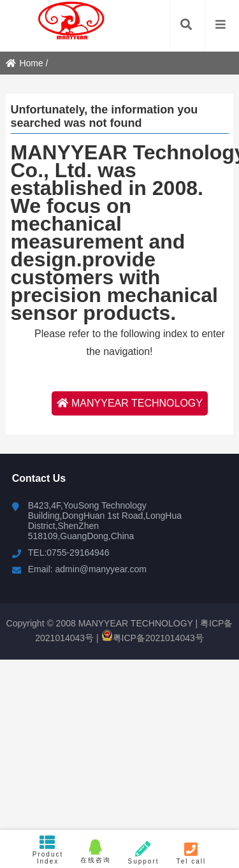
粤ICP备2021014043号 (153, 638)
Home (24, 63)
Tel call (192, 853)
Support (144, 853)
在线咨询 (96, 851)
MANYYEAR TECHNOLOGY (130, 403)
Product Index (48, 850)
